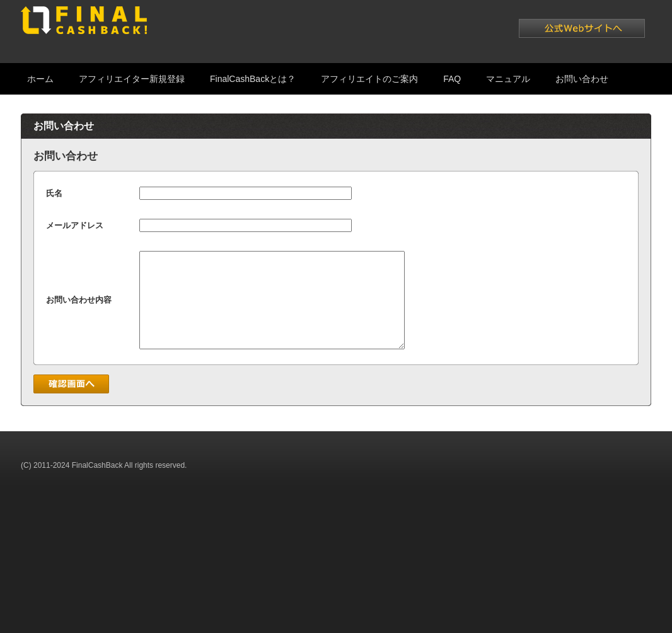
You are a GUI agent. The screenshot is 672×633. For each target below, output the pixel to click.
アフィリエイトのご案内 (369, 79)
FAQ (452, 79)
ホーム (40, 79)
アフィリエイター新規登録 (132, 79)
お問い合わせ (582, 79)
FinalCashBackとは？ (253, 79)
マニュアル (508, 79)
